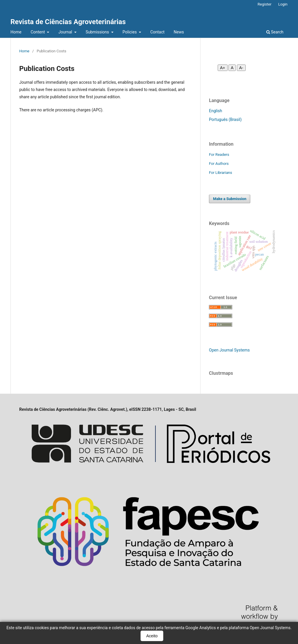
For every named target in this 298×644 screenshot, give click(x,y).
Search (275, 32)
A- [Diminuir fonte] (241, 68)
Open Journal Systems (229, 350)
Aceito (152, 636)
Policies (130, 32)
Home (16, 32)
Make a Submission (230, 199)
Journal (66, 32)
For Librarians (220, 173)
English (215, 111)
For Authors (219, 164)
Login (283, 4)
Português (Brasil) (225, 119)
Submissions (98, 32)
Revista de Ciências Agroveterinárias (68, 22)
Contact (157, 32)
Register (265, 4)
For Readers (219, 155)
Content (38, 32)
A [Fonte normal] (232, 68)
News (179, 32)
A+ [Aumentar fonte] (223, 68)
